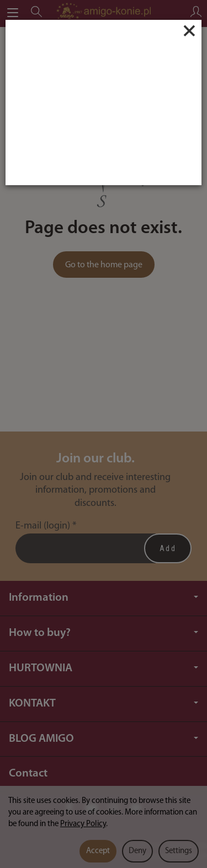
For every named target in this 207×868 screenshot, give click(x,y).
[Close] (189, 31)
